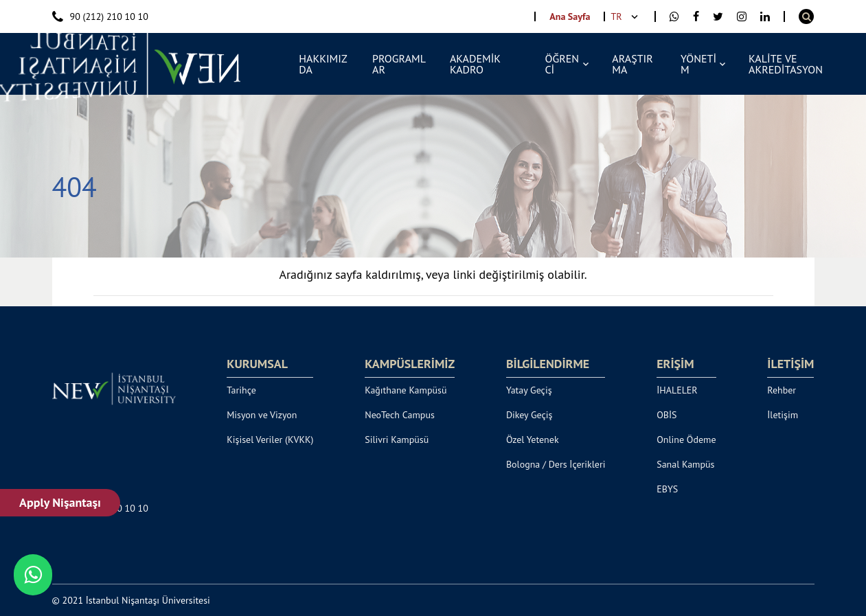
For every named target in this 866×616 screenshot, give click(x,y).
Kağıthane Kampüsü (406, 390)
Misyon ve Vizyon (262, 415)
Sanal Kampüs (685, 464)
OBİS (666, 415)
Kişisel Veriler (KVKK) (270, 440)
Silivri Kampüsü (397, 440)
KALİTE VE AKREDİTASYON (786, 64)
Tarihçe (241, 390)
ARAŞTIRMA (632, 64)
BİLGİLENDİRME (548, 364)
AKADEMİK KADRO (475, 64)
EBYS (667, 489)
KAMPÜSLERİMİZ (410, 364)
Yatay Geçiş (529, 390)
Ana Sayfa (570, 16)
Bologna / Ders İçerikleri (556, 464)
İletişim (783, 415)
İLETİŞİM (790, 364)
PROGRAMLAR (399, 64)
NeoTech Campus (400, 415)
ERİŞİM (675, 364)
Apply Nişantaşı (60, 502)
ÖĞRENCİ (562, 64)
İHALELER (677, 390)
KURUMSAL (257, 364)
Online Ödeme (686, 440)
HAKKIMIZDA (323, 64)
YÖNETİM (698, 64)
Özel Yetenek (533, 440)
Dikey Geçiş (529, 415)
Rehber (782, 390)
